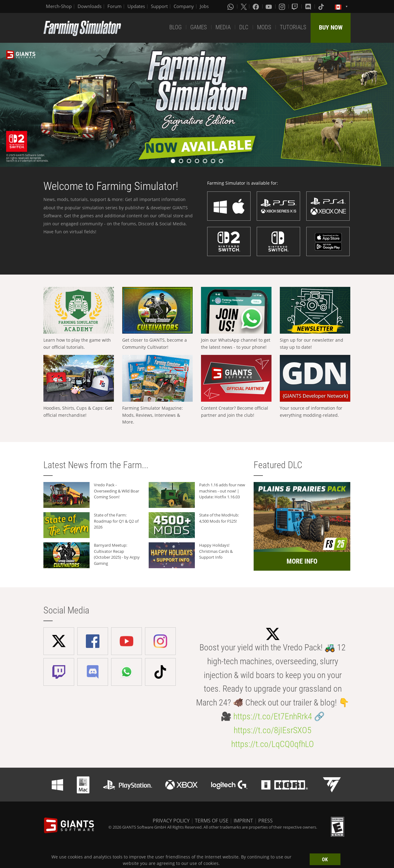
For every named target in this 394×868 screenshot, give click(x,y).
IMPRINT (243, 821)
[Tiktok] (322, 6)
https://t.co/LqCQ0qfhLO (273, 744)
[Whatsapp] (231, 6)
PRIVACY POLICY (171, 821)
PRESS (265, 821)
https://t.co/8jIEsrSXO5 (273, 730)
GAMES (199, 27)
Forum (115, 6)
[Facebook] (256, 6)
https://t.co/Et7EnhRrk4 (273, 716)
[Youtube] (269, 6)
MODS (264, 27)
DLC (244, 27)
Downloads (90, 6)
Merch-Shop (59, 6)
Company (184, 6)
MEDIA (223, 27)
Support (159, 6)
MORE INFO (302, 561)
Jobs (204, 6)
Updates (136, 6)
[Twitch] (295, 6)
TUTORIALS (293, 27)
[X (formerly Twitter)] (244, 6)
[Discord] (309, 6)
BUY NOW (331, 27)
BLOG (175, 27)
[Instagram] (283, 6)
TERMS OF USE (212, 821)
